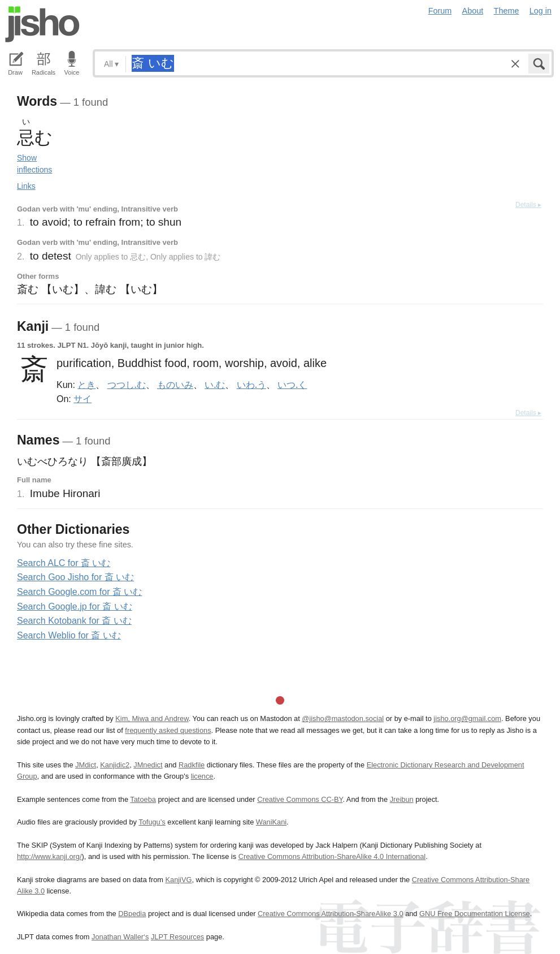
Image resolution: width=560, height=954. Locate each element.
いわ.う (251, 385)
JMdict (86, 765)
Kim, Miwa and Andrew (152, 718)
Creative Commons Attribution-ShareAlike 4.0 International (332, 856)
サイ (83, 399)
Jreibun (402, 799)
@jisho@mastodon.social (343, 718)
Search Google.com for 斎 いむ (79, 592)
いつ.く (292, 385)
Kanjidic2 (115, 765)
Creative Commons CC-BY (300, 799)
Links (26, 186)
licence (202, 776)
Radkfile (192, 765)
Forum (440, 11)
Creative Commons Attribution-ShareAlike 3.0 (330, 914)
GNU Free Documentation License (475, 914)
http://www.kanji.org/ (49, 856)
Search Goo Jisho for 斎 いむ (75, 577)
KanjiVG (178, 880)
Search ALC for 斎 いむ (64, 563)
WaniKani (271, 822)
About (473, 11)
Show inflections (34, 164)
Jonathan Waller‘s (120, 937)
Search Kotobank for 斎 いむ (74, 621)
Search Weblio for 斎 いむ (69, 635)
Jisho (42, 24)
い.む (215, 385)
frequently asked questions (168, 730)
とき (86, 385)
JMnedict (148, 765)
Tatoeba (143, 799)
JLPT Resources (177, 937)
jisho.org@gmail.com (467, 718)
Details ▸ (528, 205)
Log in (541, 11)
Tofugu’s (152, 822)
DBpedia (132, 914)
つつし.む (127, 385)
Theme (507, 11)
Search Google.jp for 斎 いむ (75, 606)
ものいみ (175, 385)
